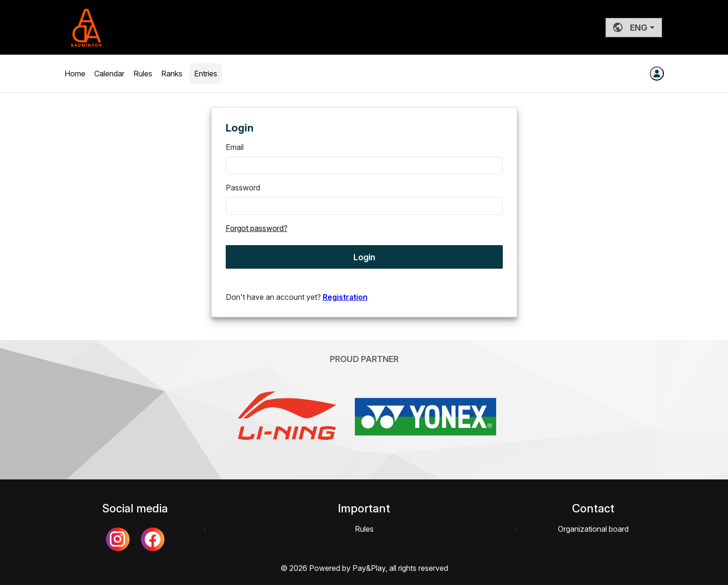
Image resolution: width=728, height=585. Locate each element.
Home (76, 74)
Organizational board (593, 529)
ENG (630, 28)
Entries (206, 74)
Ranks (172, 74)
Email (235, 147)
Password (243, 188)
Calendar (110, 74)
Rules (144, 74)
